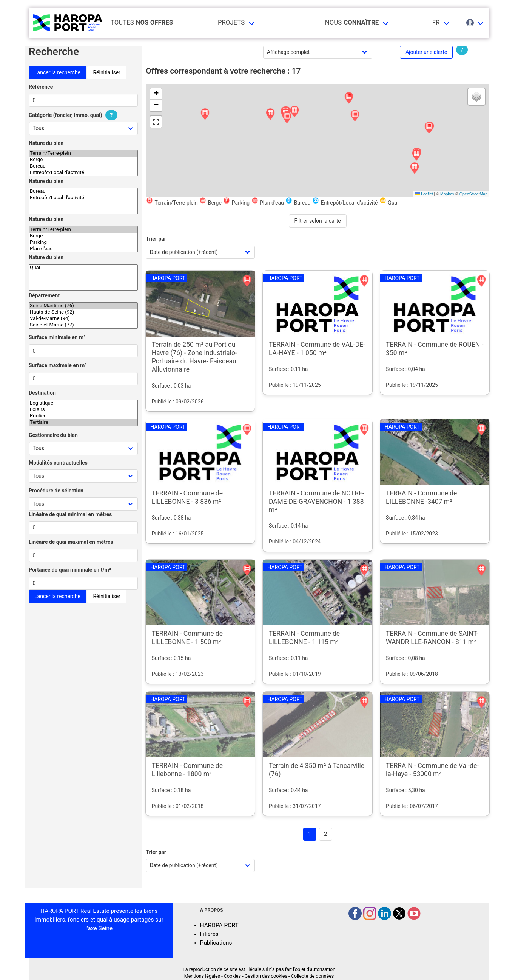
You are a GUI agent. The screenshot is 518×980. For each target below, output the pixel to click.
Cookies (232, 976)
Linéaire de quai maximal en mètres (71, 542)
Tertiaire (83, 422)
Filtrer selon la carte (318, 221)
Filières (209, 934)
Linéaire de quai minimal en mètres (70, 514)
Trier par (156, 239)
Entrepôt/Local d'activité (83, 173)
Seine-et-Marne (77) (83, 325)
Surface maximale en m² (58, 365)
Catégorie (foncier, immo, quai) (74, 115)
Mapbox (447, 194)
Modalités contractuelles (58, 463)
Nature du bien (46, 143)
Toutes (142, 22)
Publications (216, 943)
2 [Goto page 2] (325, 834)
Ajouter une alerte (426, 52)
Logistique (83, 403)
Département (44, 295)
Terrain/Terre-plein (83, 153)
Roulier (83, 416)
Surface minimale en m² (57, 337)
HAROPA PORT (219, 925)
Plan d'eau (83, 249)
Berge (83, 160)
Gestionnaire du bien (53, 435)
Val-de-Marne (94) (83, 319)
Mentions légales (202, 976)
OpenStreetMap (473, 194)
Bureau (83, 166)
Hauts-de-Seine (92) (83, 312)
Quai (83, 268)
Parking (83, 242)
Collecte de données (313, 976)
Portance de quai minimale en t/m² (70, 570)
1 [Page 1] (310, 834)
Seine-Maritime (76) (83, 306)
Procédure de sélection (56, 491)
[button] (205, 115)
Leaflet (424, 194)
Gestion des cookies (266, 976)
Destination (42, 393)
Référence (41, 87)
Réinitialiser (106, 72)
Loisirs (83, 410)
